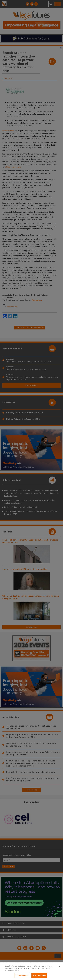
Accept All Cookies (39, 975)
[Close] (59, 966)
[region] (31, 971)
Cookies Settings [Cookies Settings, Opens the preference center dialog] (22, 975)
